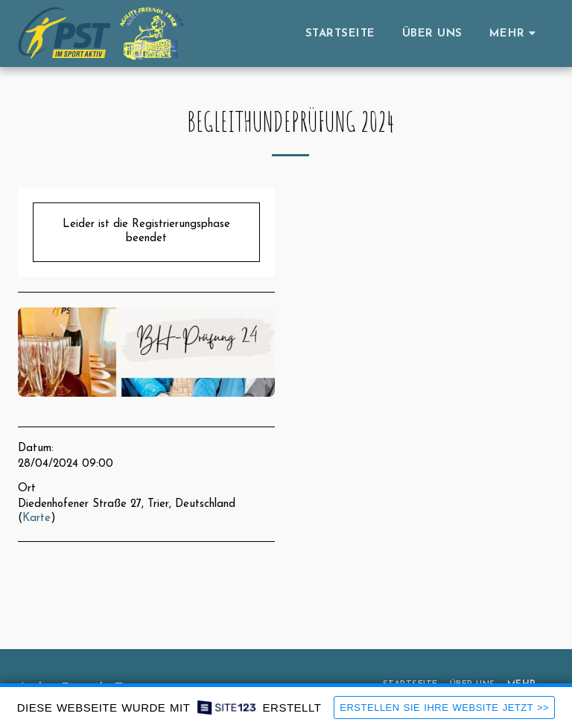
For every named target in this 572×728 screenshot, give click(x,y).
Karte (36, 518)
